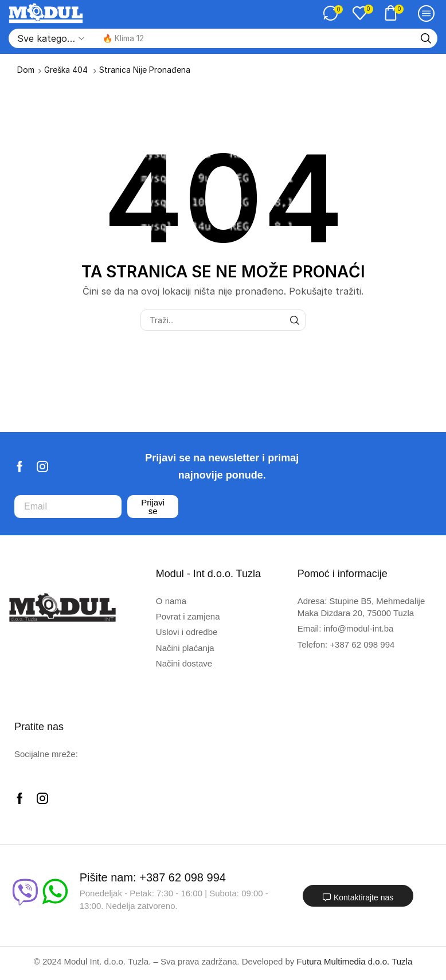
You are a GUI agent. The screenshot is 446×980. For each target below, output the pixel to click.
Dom (26, 70)
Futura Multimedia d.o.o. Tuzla (355, 961)
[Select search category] (50, 38)
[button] (333, 13)
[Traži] (426, 38)
